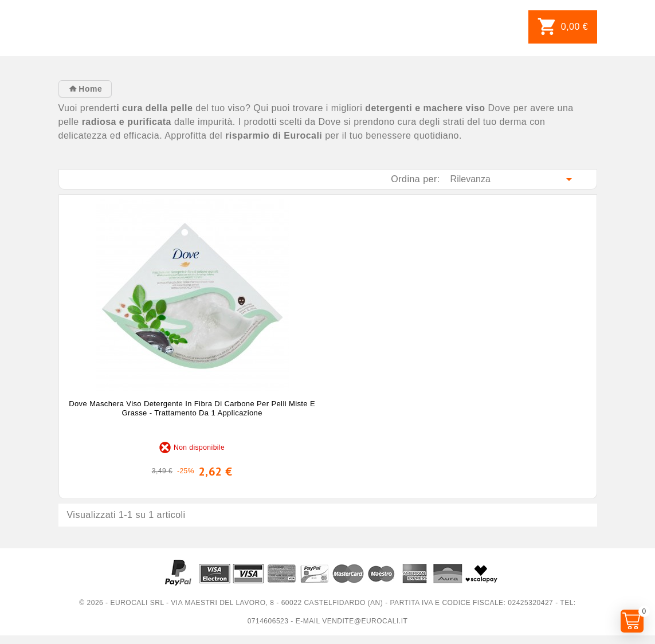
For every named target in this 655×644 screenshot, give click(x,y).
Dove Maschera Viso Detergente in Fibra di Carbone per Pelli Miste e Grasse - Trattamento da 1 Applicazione (192, 408)
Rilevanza (513, 179)
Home (89, 89)
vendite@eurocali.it (365, 621)
